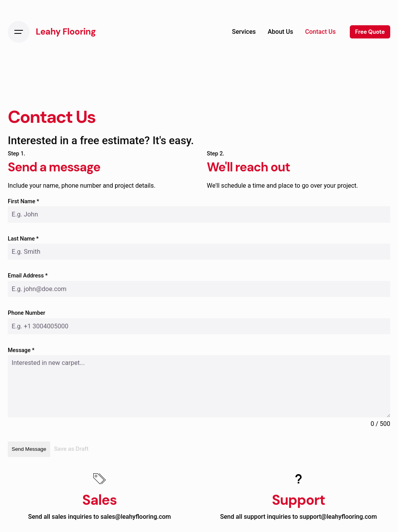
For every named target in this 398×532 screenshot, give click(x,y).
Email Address (28, 276)
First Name (24, 201)
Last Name (23, 239)
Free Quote (370, 32)
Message (21, 350)
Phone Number (26, 313)
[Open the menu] (19, 32)
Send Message (29, 449)
